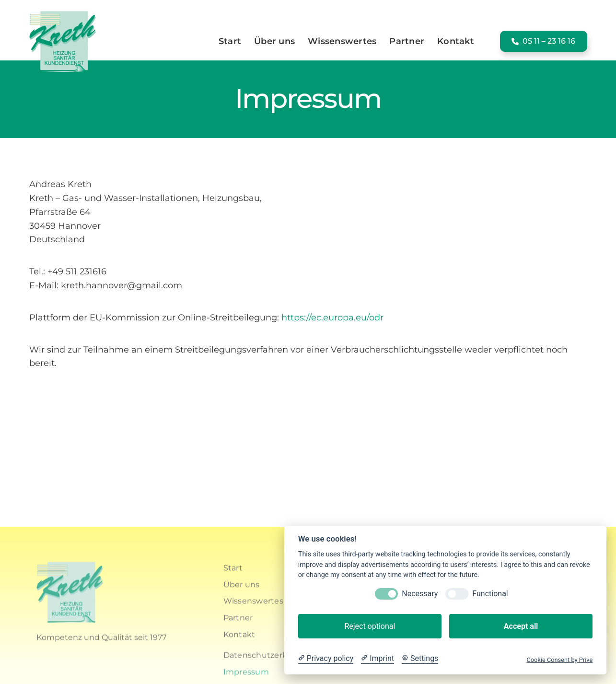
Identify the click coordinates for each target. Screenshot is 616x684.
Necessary (420, 594)
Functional (490, 594)
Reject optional (370, 626)
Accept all (521, 626)
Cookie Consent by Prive (559, 660)
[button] (544, 41)
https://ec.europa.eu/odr (332, 318)
